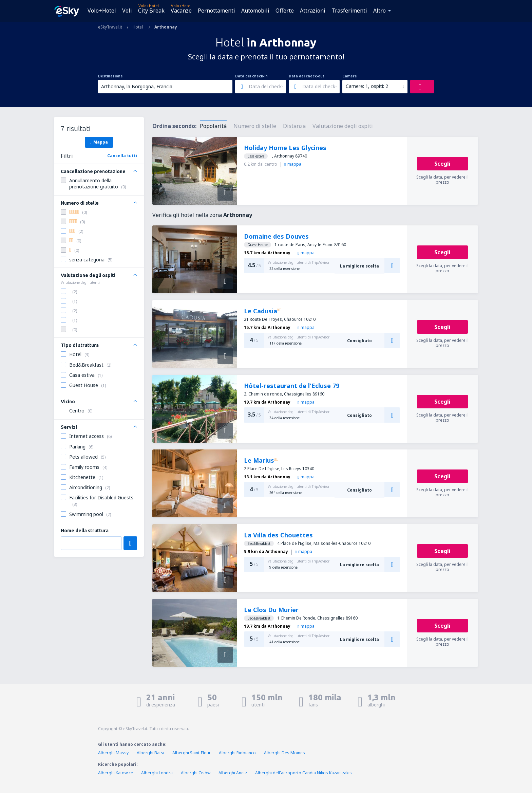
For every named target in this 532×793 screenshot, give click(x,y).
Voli (127, 11)
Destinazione (110, 76)
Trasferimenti (349, 11)
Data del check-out (307, 76)
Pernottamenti (216, 11)
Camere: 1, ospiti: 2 (367, 86)
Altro (379, 11)
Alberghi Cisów (196, 773)
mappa (293, 164)
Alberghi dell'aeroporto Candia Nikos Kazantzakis (303, 773)
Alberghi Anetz (233, 773)
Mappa (99, 142)
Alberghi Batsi (150, 753)
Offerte (285, 11)
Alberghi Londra (157, 773)
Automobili (255, 11)
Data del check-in (251, 76)
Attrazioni (313, 11)
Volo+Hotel (102, 11)
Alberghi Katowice (116, 773)
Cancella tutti (122, 156)
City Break (151, 11)
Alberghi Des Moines (284, 753)
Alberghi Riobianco (237, 753)
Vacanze (181, 11)
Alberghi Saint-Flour (192, 753)
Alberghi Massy (113, 753)
